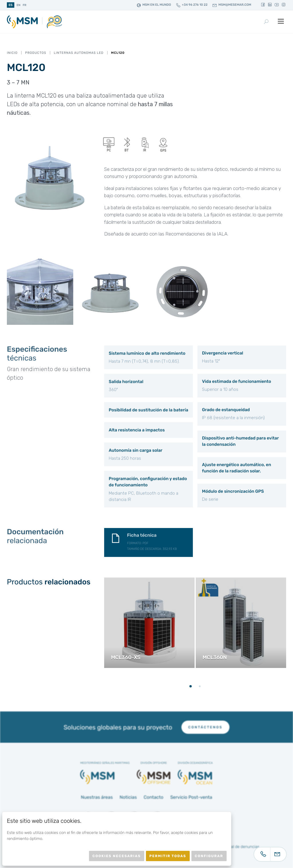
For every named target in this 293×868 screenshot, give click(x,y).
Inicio (12, 53)
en (18, 5)
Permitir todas (168, 856)
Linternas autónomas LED (79, 53)
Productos (36, 53)
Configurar (209, 856)
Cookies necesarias (117, 856)
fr (24, 5)
